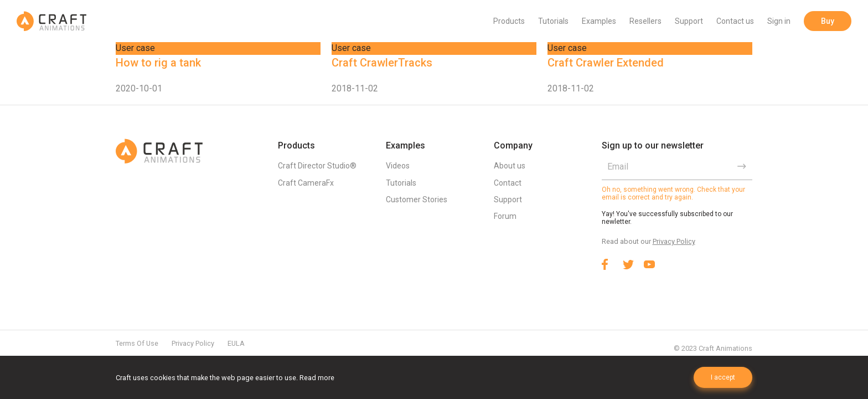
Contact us (735, 21)
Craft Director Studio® (317, 166)
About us (510, 166)
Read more (317, 378)
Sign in (779, 21)
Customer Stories (417, 199)
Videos (398, 166)
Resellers (645, 21)
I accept (723, 377)
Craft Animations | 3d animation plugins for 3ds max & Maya (51, 21)
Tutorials (553, 21)
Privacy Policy (674, 241)
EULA (236, 343)
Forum (505, 216)
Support (689, 21)
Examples (599, 21)
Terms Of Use (137, 343)
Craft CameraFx (306, 183)
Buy (828, 21)
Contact (508, 183)
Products (509, 21)
